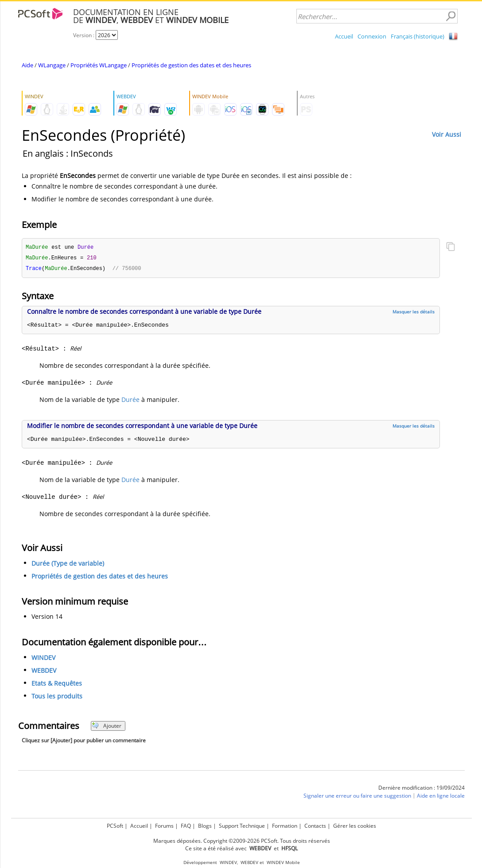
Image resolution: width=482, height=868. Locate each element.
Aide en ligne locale (441, 797)
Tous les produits (57, 697)
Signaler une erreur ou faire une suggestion (357, 797)
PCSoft (115, 826)
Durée (130, 401)
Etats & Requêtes (57, 685)
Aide (27, 65)
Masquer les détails (414, 313)
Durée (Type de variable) (68, 565)
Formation (285, 826)
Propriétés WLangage (99, 65)
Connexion (372, 36)
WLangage (52, 65)
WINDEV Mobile (283, 862)
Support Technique (242, 826)
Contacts (315, 826)
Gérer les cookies (355, 826)
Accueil (344, 36)
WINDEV (43, 659)
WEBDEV (44, 672)
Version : (84, 35)
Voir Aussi (447, 134)
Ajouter (107, 727)
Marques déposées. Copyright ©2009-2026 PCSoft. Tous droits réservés (242, 841)
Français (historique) (418, 36)
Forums (164, 826)
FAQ (186, 826)
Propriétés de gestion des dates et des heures (191, 65)
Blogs (205, 826)
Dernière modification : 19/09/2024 (422, 789)
